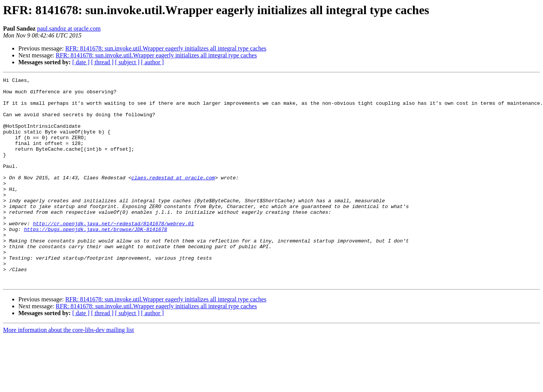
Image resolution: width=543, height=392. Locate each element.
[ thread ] (102, 62)
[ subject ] (127, 62)
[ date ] (81, 62)
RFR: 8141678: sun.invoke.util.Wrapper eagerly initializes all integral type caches (166, 48)
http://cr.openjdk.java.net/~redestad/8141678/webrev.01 (113, 253)
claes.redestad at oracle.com (173, 198)
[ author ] (153, 62)
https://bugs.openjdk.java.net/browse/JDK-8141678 (96, 260)
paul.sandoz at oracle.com (69, 28)
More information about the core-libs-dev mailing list (68, 371)
